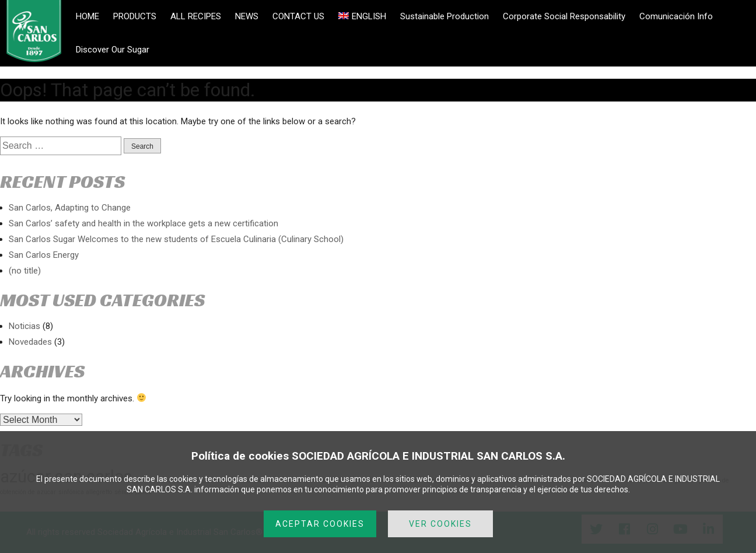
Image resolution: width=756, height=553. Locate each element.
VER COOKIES (440, 524)
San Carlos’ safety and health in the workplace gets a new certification (143, 223)
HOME (87, 17)
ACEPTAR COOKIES (320, 524)
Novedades (30, 342)
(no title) (25, 271)
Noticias (24, 326)
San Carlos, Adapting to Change (70, 208)
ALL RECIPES (196, 17)
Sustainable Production (444, 17)
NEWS (247, 17)
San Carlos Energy (44, 255)
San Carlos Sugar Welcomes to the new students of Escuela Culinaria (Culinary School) (176, 239)
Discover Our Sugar (113, 50)
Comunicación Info (676, 17)
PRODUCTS (135, 17)
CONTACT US (298, 17)
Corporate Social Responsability (564, 17)
